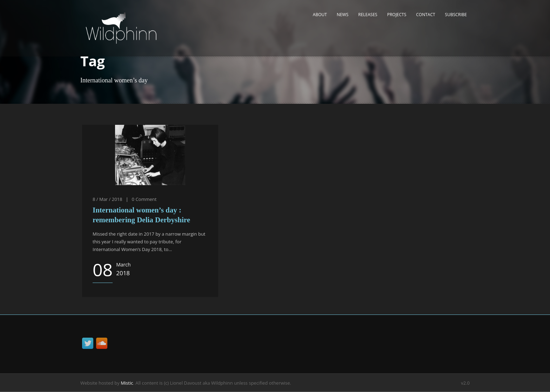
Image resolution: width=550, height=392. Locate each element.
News (343, 15)
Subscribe (456, 15)
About (320, 15)
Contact (425, 15)
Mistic (127, 383)
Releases (368, 15)
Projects (397, 15)
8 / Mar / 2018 (107, 199)
